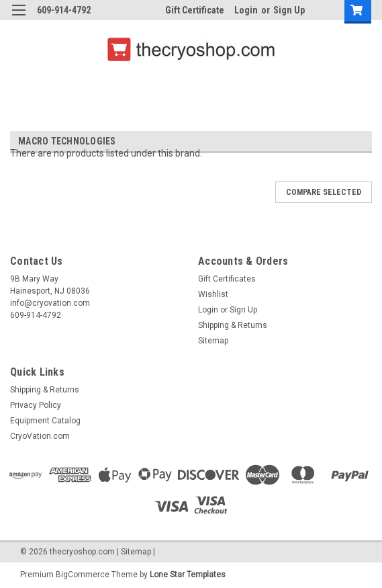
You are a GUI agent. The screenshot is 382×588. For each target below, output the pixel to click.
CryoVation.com (40, 436)
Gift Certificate (195, 10)
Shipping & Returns (233, 325)
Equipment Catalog (45, 421)
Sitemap (213, 341)
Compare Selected (324, 192)
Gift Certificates (227, 279)
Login (246, 10)
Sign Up (289, 10)
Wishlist (213, 294)
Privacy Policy (36, 405)
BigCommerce (83, 575)
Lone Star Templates (188, 575)
